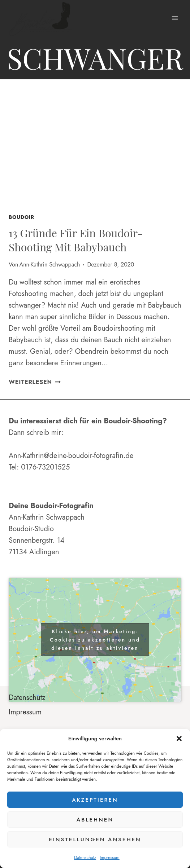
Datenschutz (85, 858)
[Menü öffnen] (175, 18)
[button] (179, 739)
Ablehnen (95, 820)
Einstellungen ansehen (95, 840)
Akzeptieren (95, 800)
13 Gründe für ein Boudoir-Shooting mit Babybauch (76, 240)
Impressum (110, 858)
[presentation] (95, 148)
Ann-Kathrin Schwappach (50, 265)
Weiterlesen (35, 382)
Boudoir (21, 217)
